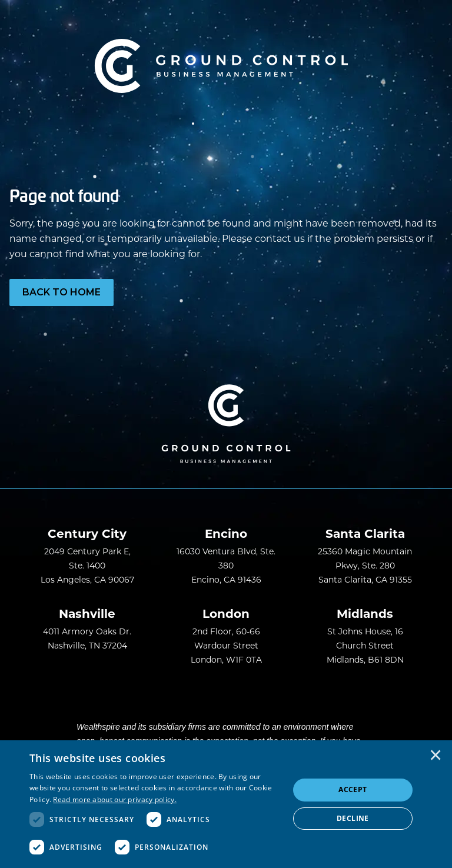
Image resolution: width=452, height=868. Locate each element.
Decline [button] (353, 818)
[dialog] (226, 804)
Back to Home (62, 292)
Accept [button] (353, 789)
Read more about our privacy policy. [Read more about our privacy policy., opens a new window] (115, 799)
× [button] (436, 756)
